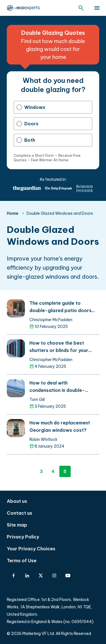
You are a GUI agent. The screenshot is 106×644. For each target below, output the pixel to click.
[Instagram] (54, 576)
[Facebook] (14, 576)
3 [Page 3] (41, 471)
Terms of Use (22, 561)
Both (26, 140)
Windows (31, 107)
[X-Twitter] (41, 576)
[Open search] (81, 8)
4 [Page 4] (53, 471)
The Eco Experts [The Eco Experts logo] (23, 8)
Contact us (20, 513)
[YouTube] (68, 576)
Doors (27, 124)
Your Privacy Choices (31, 549)
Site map (17, 525)
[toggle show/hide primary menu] (97, 8)
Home (13, 213)
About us (17, 501)
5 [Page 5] (65, 471)
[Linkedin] (27, 576)
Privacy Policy (23, 537)
